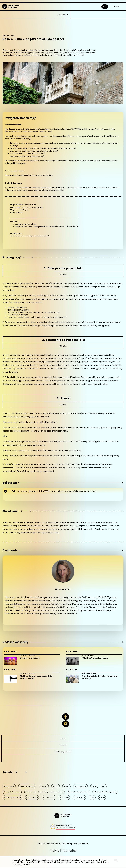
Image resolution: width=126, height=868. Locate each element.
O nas (63, 738)
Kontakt (63, 745)
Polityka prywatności (63, 752)
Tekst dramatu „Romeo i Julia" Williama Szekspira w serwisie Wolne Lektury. (54, 491)
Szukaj (105, 7)
